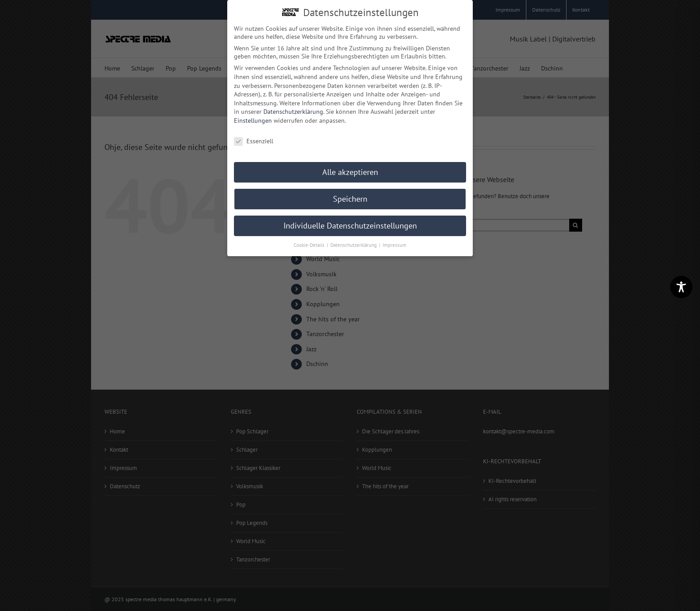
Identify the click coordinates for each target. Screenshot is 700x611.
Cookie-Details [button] (310, 245)
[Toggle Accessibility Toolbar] (681, 287)
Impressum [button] (394, 245)
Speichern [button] (350, 199)
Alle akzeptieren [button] (350, 172)
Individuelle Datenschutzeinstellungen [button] (350, 226)
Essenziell (254, 141)
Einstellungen (253, 121)
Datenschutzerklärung (293, 112)
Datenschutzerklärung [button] (354, 245)
